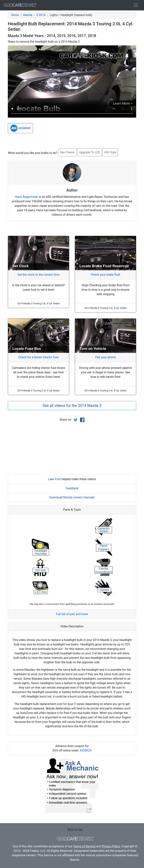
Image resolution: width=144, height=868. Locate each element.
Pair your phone (105, 357)
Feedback (72, 488)
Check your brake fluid (106, 275)
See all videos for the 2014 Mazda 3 (72, 406)
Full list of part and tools (72, 614)
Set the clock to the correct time (39, 275)
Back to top (75, 830)
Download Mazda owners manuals (72, 497)
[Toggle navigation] (136, 5)
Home (15, 15)
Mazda (28, 15)
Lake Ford (55, 479)
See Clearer (67, 152)
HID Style (110, 152)
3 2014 (41, 15)
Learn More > (123, 103)
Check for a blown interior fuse (38, 357)
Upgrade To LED (90, 152)
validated (20, 128)
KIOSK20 (86, 750)
